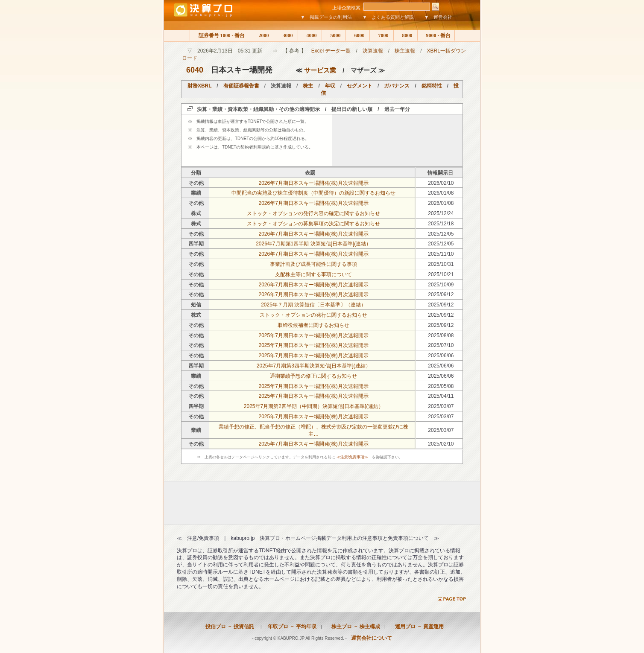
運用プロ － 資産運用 (417, 627)
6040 (195, 70)
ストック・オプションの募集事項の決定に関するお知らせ (313, 224)
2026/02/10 (441, 183)
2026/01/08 (441, 193)
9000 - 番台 (436, 35)
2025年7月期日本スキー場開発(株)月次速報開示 (314, 335)
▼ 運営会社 (438, 17)
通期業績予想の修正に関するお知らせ (313, 376)
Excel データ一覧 (331, 51)
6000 (358, 35)
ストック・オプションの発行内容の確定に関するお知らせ (313, 213)
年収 (330, 86)
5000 (334, 35)
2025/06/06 (441, 356)
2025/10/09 (441, 285)
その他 (196, 183)
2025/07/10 (441, 345)
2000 (262, 35)
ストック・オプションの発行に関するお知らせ (313, 315)
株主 (308, 86)
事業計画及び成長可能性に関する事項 (313, 264)
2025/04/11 (441, 396)
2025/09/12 (441, 294)
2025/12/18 (441, 224)
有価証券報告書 (241, 86)
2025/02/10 (441, 444)
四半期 (196, 244)
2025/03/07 (441, 406)
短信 (196, 305)
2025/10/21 (441, 274)
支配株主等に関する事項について (313, 274)
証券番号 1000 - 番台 (220, 35)
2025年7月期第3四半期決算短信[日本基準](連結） (314, 366)
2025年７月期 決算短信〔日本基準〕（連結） (313, 305)
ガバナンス (397, 86)
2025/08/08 (441, 335)
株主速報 (405, 51)
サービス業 (320, 70)
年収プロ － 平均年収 (290, 627)
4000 (310, 35)
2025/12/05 (441, 234)
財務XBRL (199, 86)
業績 (196, 193)
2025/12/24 (441, 213)
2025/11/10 (441, 254)
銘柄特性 (432, 86)
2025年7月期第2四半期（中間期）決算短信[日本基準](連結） (314, 406)
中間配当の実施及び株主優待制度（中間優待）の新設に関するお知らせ (313, 193)
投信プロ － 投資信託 (230, 627)
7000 (382, 35)
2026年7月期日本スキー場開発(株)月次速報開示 (314, 183)
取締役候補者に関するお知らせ (313, 325)
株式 (196, 213)
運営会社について (372, 638)
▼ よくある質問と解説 (388, 17)
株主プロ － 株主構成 (353, 627)
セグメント (360, 86)
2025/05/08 (441, 386)
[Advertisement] (398, 140)
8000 (405, 35)
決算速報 (373, 51)
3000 (286, 35)
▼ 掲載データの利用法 (326, 17)
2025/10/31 (441, 264)
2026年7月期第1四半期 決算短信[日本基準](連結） (313, 244)
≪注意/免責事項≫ (353, 457)
